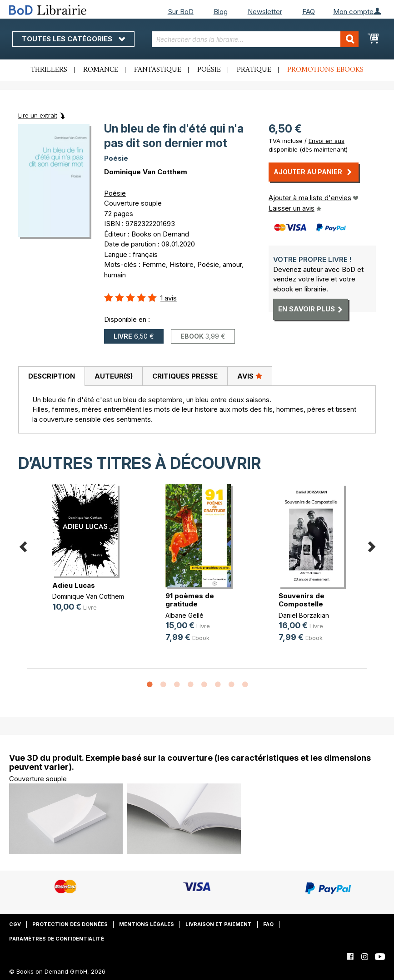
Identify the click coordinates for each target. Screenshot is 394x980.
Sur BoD (181, 12)
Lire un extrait (38, 115)
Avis (250, 376)
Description (52, 376)
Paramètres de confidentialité (57, 939)
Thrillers (49, 70)
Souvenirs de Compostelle (302, 600)
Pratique (254, 70)
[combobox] (255, 39)
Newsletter (265, 12)
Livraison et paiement (219, 924)
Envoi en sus (327, 141)
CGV (15, 924)
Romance (101, 70)
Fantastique (158, 70)
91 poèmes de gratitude (190, 600)
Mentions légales (147, 924)
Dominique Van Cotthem (146, 172)
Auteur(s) (114, 376)
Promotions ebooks (325, 70)
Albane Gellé (185, 615)
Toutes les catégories (73, 39)
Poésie (209, 70)
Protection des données (70, 924)
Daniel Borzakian (304, 615)
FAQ (309, 12)
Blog (221, 12)
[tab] (51, 376)
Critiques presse (185, 376)
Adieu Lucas (74, 585)
